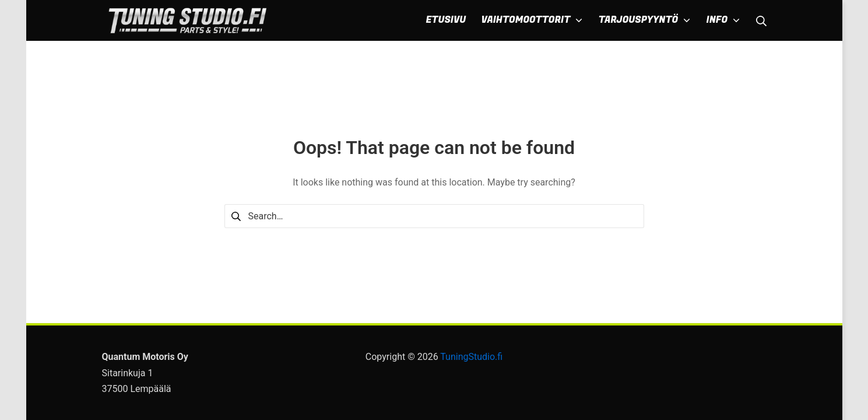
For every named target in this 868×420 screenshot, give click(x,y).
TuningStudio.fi (471, 357)
